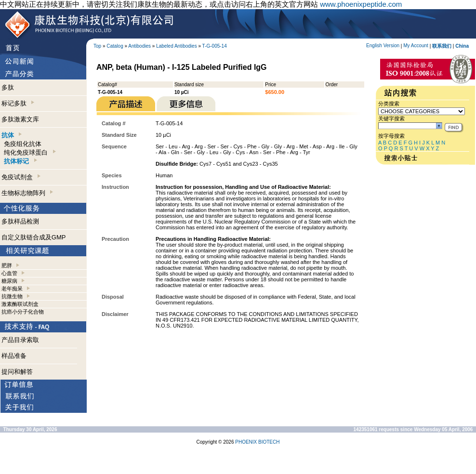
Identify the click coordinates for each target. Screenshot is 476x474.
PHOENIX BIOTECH (257, 442)
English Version (383, 46)
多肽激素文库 (20, 119)
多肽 (8, 87)
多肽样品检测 (20, 221)
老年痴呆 (12, 289)
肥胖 (7, 265)
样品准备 (14, 356)
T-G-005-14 (215, 46)
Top (97, 46)
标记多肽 (18, 103)
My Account (416, 46)
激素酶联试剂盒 (20, 304)
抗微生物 (12, 296)
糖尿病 (9, 281)
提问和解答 (17, 372)
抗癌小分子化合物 (23, 312)
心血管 (9, 273)
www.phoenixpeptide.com (361, 4)
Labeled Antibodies (177, 46)
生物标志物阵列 (27, 193)
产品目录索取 (20, 340)
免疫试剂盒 (21, 177)
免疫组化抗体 (23, 144)
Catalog (115, 46)
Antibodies (139, 46)
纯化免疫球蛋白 (30, 152)
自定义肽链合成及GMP (34, 237)
